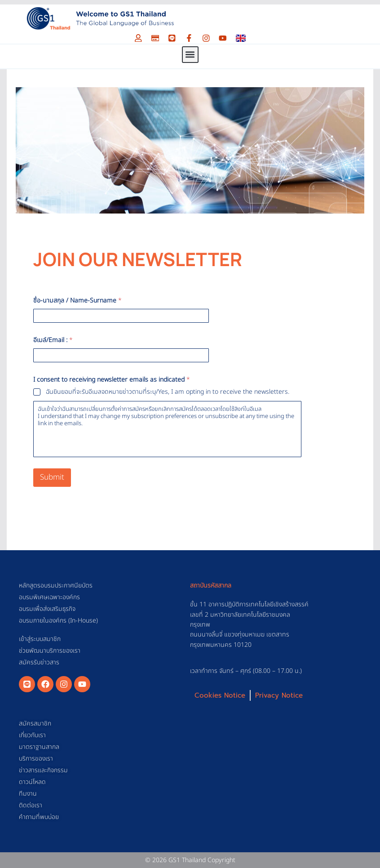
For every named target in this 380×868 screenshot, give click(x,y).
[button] (190, 55)
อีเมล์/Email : (53, 340)
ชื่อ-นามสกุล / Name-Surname (77, 300)
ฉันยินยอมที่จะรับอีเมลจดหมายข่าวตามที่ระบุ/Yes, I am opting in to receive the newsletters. (168, 392)
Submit (52, 477)
